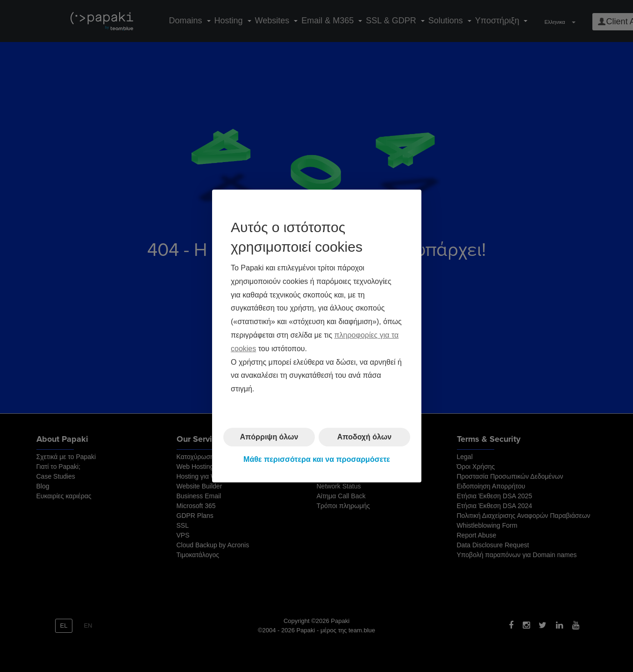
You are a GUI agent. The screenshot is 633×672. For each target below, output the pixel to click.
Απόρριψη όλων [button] (269, 437)
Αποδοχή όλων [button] (364, 437)
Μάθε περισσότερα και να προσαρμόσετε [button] (317, 459)
